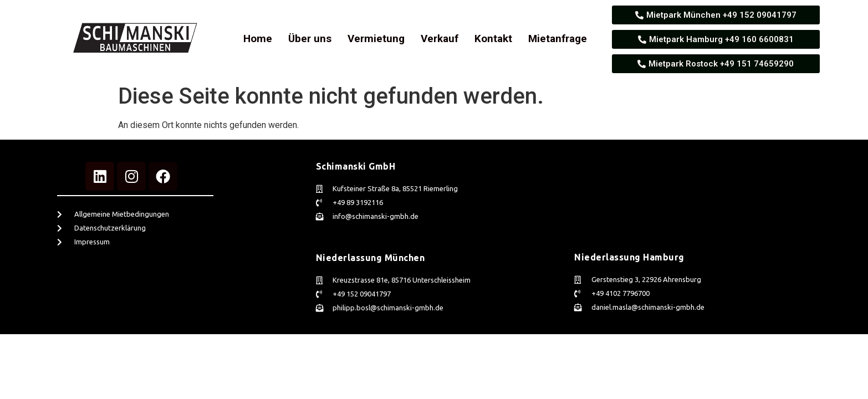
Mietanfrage (558, 39)
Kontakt (493, 39)
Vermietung (376, 39)
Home (258, 39)
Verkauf (440, 39)
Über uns (310, 39)
